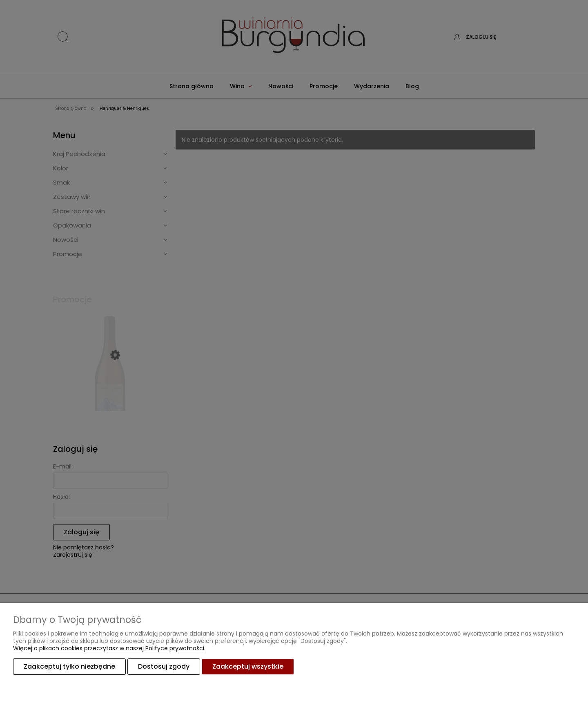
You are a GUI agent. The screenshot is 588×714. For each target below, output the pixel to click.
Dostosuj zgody (164, 666)
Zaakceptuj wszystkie (248, 666)
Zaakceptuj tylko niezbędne (69, 666)
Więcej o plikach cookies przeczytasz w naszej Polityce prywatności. (109, 648)
